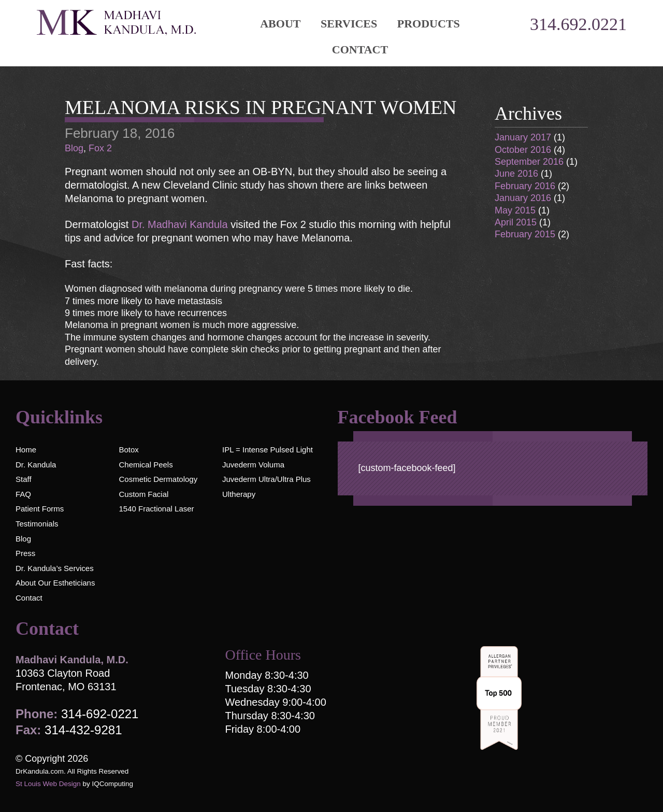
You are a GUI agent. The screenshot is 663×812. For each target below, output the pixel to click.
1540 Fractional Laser (156, 509)
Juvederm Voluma (253, 465)
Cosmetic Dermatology (158, 479)
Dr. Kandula (36, 465)
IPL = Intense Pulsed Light (268, 450)
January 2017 (523, 137)
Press (25, 553)
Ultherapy (239, 494)
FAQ (23, 494)
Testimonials (37, 524)
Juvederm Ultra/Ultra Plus (266, 479)
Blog (74, 148)
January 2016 (523, 198)
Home (26, 450)
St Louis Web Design (48, 784)
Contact (360, 49)
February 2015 (525, 234)
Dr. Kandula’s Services (55, 568)
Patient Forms (40, 509)
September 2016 (529, 162)
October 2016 (523, 150)
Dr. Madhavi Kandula (181, 224)
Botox (128, 450)
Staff (24, 479)
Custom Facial (143, 494)
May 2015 (515, 210)
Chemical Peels (146, 465)
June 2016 (516, 174)
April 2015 (516, 222)
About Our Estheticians (55, 583)
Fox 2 (100, 148)
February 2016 (525, 186)
